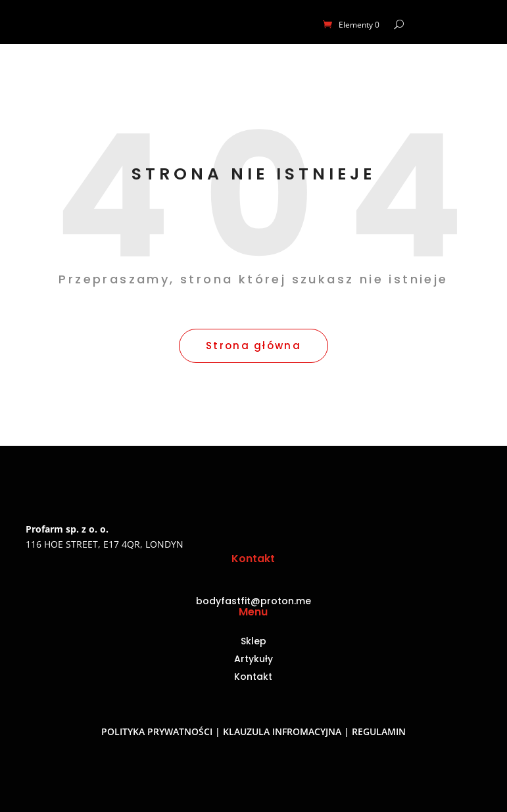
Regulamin (379, 731)
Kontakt (253, 678)
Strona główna (253, 346)
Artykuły (253, 660)
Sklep (253, 642)
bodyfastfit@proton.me (253, 601)
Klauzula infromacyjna (282, 731)
